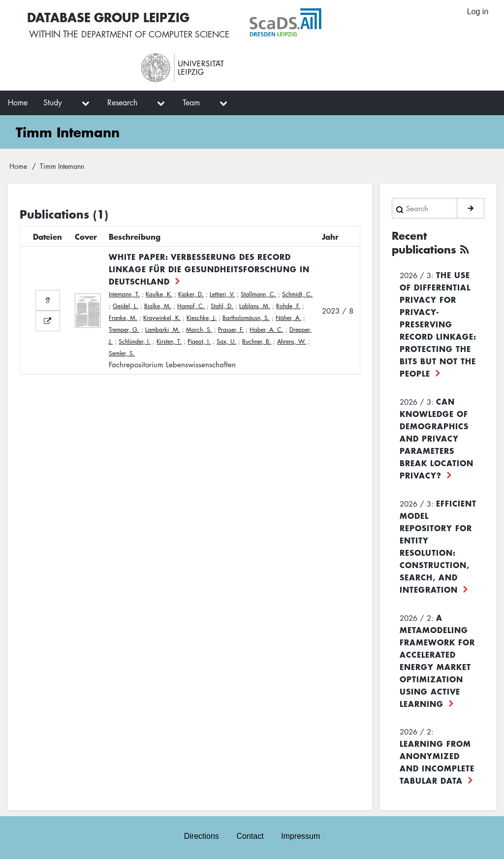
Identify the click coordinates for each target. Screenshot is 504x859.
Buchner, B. (257, 341)
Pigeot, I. (199, 341)
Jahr (330, 236)
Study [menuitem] (53, 102)
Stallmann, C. (258, 294)
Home (18, 166)
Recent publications (426, 242)
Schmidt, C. (297, 294)
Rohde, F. (288, 306)
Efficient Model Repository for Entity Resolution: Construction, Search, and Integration (438, 545)
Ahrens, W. (292, 341)
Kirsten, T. (169, 341)
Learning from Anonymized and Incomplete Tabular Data (437, 761)
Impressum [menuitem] (301, 835)
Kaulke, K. (159, 294)
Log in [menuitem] (477, 12)
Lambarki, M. (163, 330)
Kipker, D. (191, 294)
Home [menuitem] (18, 102)
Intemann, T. (124, 294)
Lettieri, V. (222, 294)
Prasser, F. (231, 330)
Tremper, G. (124, 330)
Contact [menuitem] (250, 835)
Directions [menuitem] (201, 835)
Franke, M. (123, 318)
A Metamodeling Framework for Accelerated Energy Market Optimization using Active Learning (437, 659)
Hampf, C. (191, 306)
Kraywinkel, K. (162, 318)
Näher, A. (288, 318)
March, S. (199, 330)
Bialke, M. (158, 306)
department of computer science (158, 34)
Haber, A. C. (267, 330)
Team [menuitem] (191, 102)
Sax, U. (226, 341)
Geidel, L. (126, 306)
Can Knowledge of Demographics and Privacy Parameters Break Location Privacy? (437, 437)
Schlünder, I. (135, 341)
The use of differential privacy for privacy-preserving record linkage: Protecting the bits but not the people (438, 323)
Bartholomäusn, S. (246, 318)
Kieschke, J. (202, 318)
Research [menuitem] (122, 102)
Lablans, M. (255, 306)
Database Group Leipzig (108, 16)
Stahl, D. (222, 306)
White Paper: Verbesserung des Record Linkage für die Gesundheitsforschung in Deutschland (209, 269)
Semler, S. (122, 353)
